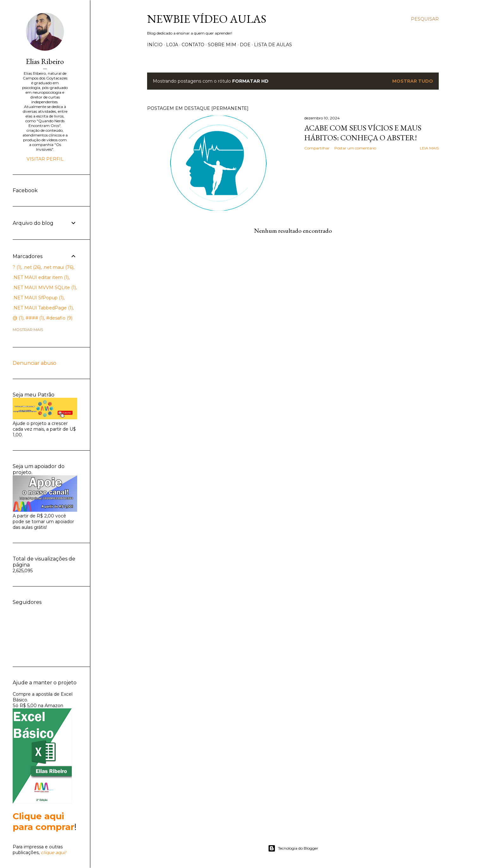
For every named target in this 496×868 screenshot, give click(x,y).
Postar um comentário (355, 148)
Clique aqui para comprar (43, 821)
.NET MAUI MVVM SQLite (44, 288)
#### (35, 318)
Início (155, 45)
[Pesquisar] (425, 19)
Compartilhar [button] (317, 148)
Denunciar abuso (34, 363)
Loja (172, 45)
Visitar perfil (45, 159)
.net (32, 267)
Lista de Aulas (273, 45)
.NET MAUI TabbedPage (43, 308)
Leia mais (429, 148)
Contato (193, 45)
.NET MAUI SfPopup (38, 298)
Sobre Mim (222, 45)
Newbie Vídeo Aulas (207, 19)
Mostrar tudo (413, 81)
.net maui (58, 267)
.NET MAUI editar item (41, 277)
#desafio (59, 318)
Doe (245, 45)
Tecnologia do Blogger (293, 848)
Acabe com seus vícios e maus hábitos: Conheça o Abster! (363, 133)
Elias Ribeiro (45, 61)
